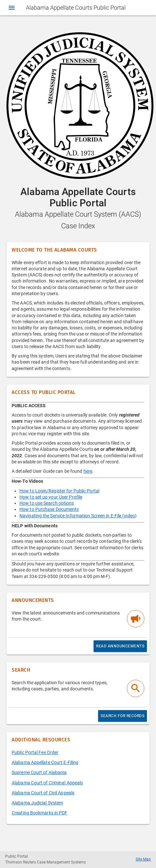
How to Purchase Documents (49, 509)
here (88, 471)
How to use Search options (47, 503)
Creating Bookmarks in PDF (40, 813)
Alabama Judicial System (37, 803)
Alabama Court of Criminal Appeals (47, 783)
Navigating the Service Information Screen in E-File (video (77, 516)
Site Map (143, 859)
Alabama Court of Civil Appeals (43, 793)
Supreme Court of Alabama (39, 772)
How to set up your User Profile (51, 497)
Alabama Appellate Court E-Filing (45, 762)
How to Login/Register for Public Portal (59, 491)
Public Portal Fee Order (35, 752)
